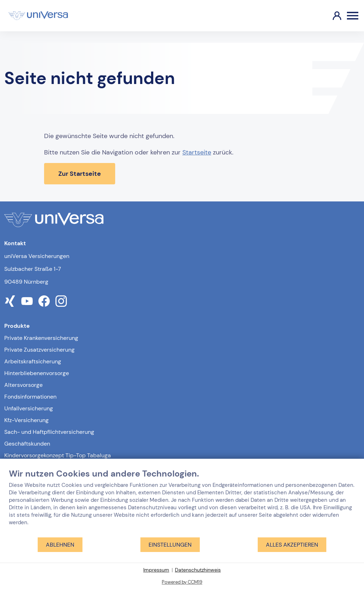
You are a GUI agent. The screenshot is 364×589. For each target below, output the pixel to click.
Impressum (156, 570)
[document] (182, 503)
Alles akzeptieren (292, 545)
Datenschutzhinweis (198, 570)
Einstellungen (170, 545)
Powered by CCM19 (182, 582)
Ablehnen (60, 545)
